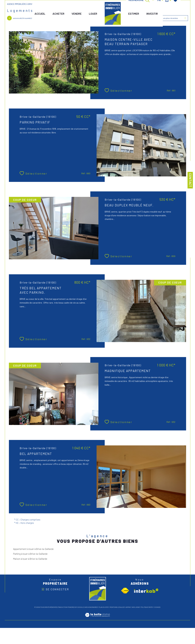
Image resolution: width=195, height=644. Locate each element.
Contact (190, 180)
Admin (128, 608)
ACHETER (57, 14)
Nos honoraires (91, 608)
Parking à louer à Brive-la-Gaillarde (30, 555)
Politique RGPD (147, 608)
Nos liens (135, 608)
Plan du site (103, 608)
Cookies (157, 608)
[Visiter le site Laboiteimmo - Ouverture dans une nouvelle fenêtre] (97, 619)
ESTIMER (133, 14)
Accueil (39, 14)
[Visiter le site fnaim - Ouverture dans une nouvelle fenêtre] (125, 592)
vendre (76, 14)
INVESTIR (151, 14)
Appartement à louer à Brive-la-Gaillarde (33, 550)
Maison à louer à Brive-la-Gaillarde (30, 560)
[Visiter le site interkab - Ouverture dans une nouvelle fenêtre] (146, 591)
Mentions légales (117, 608)
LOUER (93, 14)
